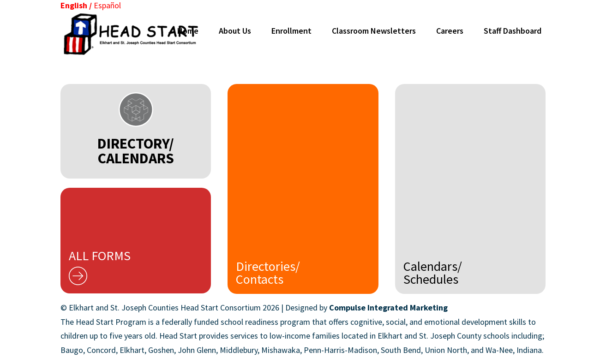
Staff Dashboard (513, 31)
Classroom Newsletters (374, 31)
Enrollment (291, 31)
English (74, 5)
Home (188, 31)
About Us (235, 31)
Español (107, 5)
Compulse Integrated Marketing (388, 307)
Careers (450, 31)
